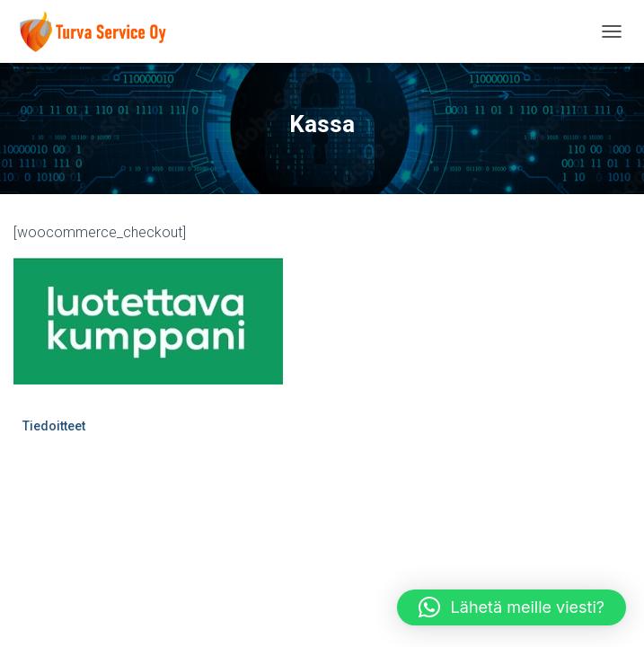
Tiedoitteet (54, 426)
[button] (512, 607)
